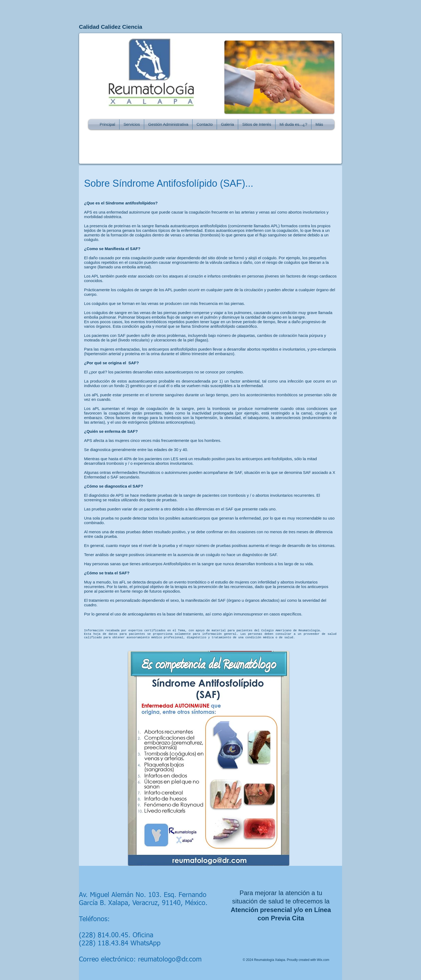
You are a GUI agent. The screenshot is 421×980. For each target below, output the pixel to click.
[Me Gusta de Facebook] (261, 112)
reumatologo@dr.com (170, 960)
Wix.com (323, 960)
